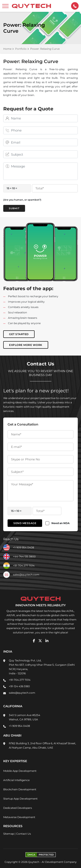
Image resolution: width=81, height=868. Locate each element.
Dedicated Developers (18, 808)
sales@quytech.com (26, 575)
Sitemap (9, 834)
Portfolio (21, 49)
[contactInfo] (75, 6)
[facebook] (34, 641)
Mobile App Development (20, 771)
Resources (13, 826)
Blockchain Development (20, 789)
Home (7, 49)
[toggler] (5, 6)
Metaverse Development (19, 817)
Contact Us (24, 834)
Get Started (19, 334)
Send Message (25, 523)
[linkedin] (47, 641)
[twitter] (40, 641)
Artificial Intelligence (16, 780)
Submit (14, 208)
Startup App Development (20, 799)
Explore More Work (26, 345)
